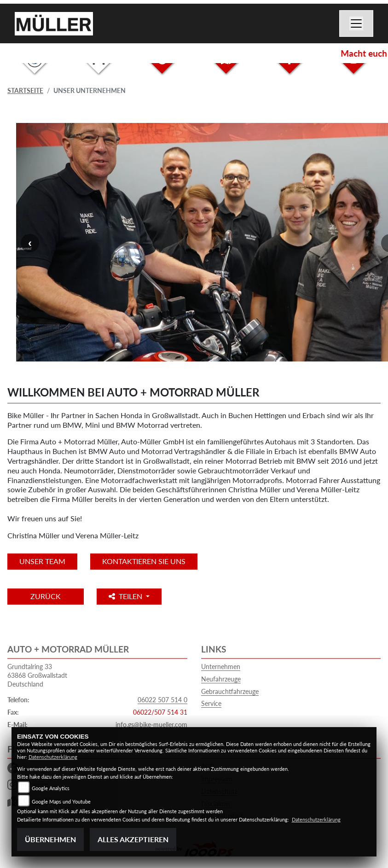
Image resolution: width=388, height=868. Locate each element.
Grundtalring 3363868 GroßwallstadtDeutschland (37, 675)
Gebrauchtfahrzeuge (230, 691)
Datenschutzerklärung (53, 757)
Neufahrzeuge (221, 679)
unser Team (42, 561)
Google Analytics (51, 788)
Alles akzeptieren (133, 839)
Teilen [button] (126, 596)
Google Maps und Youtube (61, 801)
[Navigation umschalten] (356, 23)
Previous (30, 243)
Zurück (46, 596)
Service (211, 703)
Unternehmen (221, 667)
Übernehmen (50, 839)
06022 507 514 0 (162, 700)
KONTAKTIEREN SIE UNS (144, 561)
